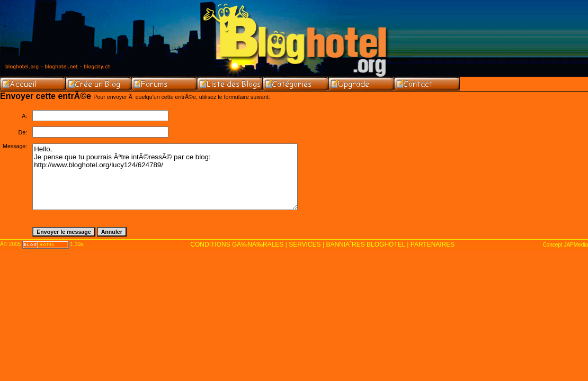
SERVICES (305, 244)
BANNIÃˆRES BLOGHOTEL (366, 244)
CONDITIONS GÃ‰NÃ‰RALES (237, 244)
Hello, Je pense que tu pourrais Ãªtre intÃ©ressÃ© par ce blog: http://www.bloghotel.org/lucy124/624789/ (165, 177)
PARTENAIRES (433, 244)
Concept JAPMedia (565, 245)
